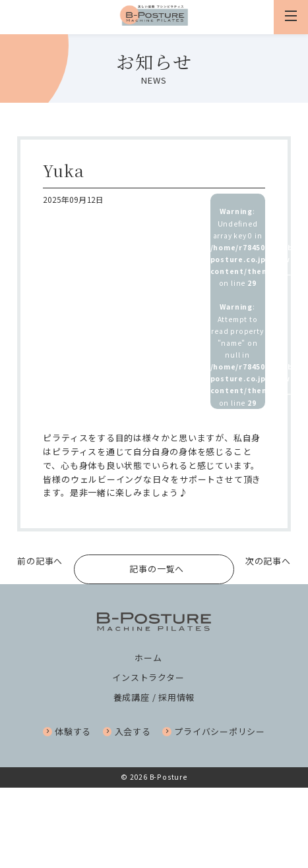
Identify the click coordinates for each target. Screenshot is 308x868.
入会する (127, 732)
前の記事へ (40, 561)
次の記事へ (268, 561)
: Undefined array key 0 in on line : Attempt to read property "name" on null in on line (238, 307)
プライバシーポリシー (214, 732)
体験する (67, 732)
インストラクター (148, 678)
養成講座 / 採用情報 (154, 698)
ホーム (148, 658)
